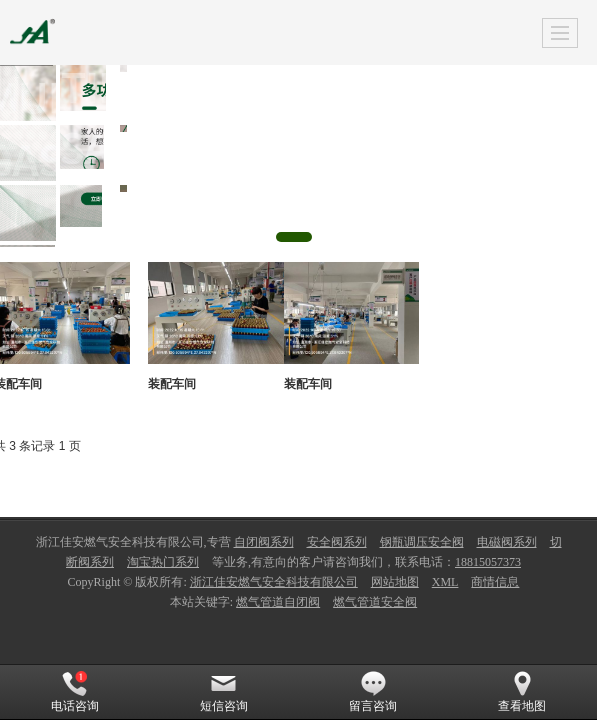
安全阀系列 (337, 542)
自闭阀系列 (264, 542)
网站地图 (395, 582)
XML (445, 582)
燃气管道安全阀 (375, 602)
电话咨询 (75, 692)
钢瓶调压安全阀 (422, 542)
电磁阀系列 (507, 542)
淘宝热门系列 (163, 562)
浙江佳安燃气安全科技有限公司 (274, 582)
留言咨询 (373, 692)
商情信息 (495, 582)
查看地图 (522, 692)
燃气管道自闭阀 (278, 602)
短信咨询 (224, 692)
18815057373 (488, 562)
